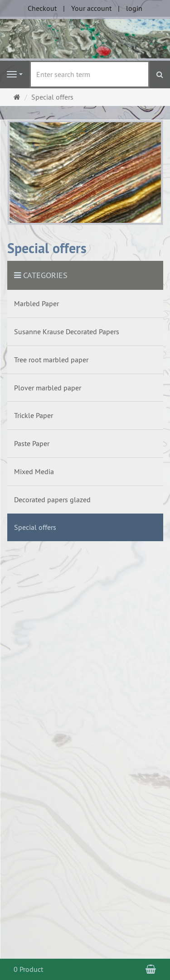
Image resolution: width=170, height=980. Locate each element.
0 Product (28, 969)
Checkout (42, 8)
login (134, 8)
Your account (91, 8)
